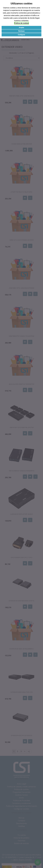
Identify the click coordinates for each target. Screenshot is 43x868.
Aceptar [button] (22, 27)
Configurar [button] (21, 35)
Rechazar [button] (21, 31)
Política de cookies (22, 23)
